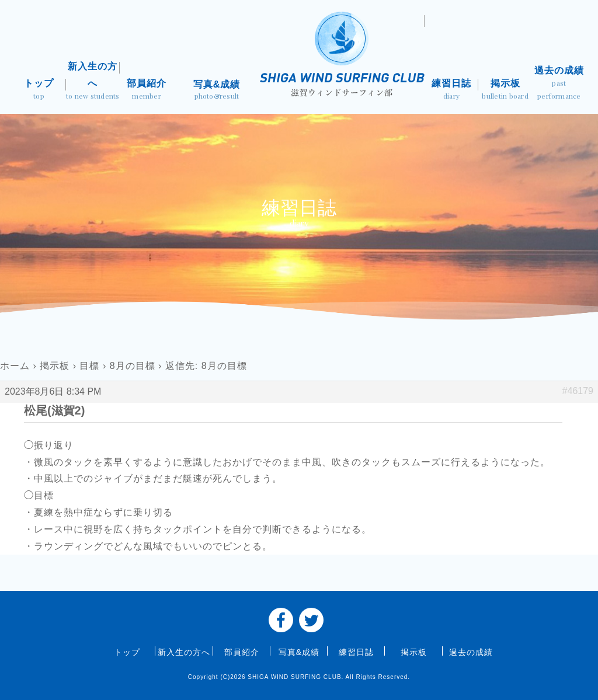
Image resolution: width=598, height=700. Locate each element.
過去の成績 (559, 84)
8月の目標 (133, 366)
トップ (39, 90)
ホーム (15, 366)
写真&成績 (217, 91)
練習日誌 (451, 90)
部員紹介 (147, 90)
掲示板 (505, 90)
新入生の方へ (93, 82)
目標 (89, 366)
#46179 (578, 391)
